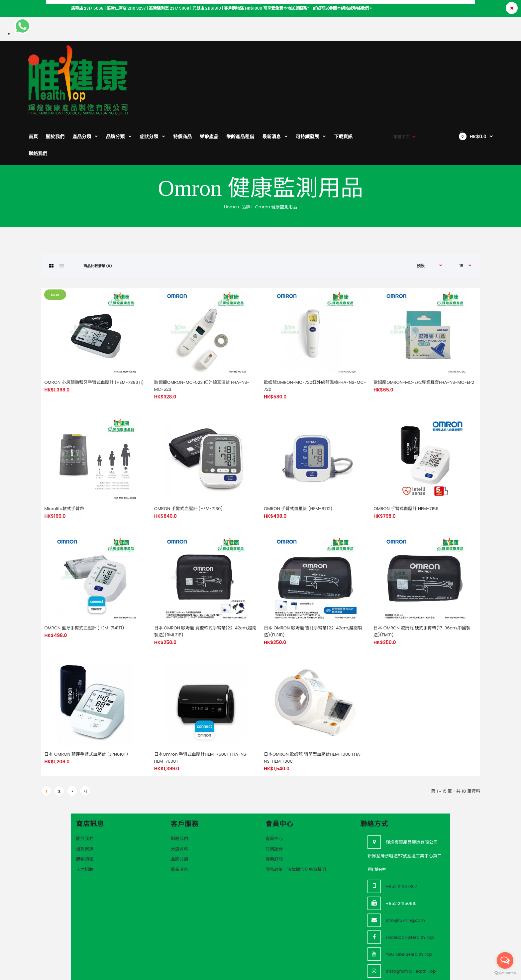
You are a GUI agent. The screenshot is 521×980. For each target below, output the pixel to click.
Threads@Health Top (408, 944)
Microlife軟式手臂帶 (64, 465)
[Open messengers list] (505, 960)
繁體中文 (401, 57)
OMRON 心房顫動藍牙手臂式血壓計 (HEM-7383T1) (94, 338)
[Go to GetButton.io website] (505, 973)
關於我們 (85, 795)
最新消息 (179, 826)
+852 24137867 (401, 843)
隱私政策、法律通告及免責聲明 (296, 826)
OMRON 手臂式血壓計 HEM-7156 (406, 465)
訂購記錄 (274, 805)
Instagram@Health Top (411, 927)
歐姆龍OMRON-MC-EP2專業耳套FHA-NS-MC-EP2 (424, 338)
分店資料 (179, 805)
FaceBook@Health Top (410, 893)
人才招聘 (85, 826)
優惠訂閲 (274, 815)
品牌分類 (179, 815)
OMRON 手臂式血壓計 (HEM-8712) (298, 465)
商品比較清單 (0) (98, 222)
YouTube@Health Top (409, 910)
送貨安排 (85, 805)
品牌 (245, 163)
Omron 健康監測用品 (275, 163)
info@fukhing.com (405, 876)
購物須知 (85, 815)
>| (85, 747)
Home (230, 163)
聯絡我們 (179, 795)
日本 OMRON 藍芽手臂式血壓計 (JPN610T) (86, 710)
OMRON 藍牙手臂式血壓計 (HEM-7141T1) (84, 584)
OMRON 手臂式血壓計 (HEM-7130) (189, 465)
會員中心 (274, 795)
